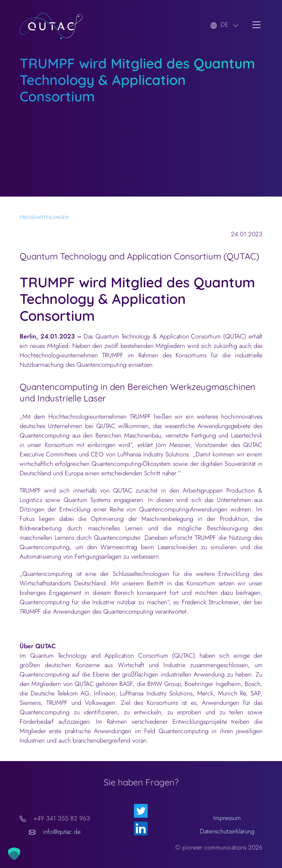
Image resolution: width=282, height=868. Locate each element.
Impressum (227, 818)
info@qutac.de (62, 832)
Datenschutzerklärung (227, 831)
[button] (14, 854)
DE (225, 25)
